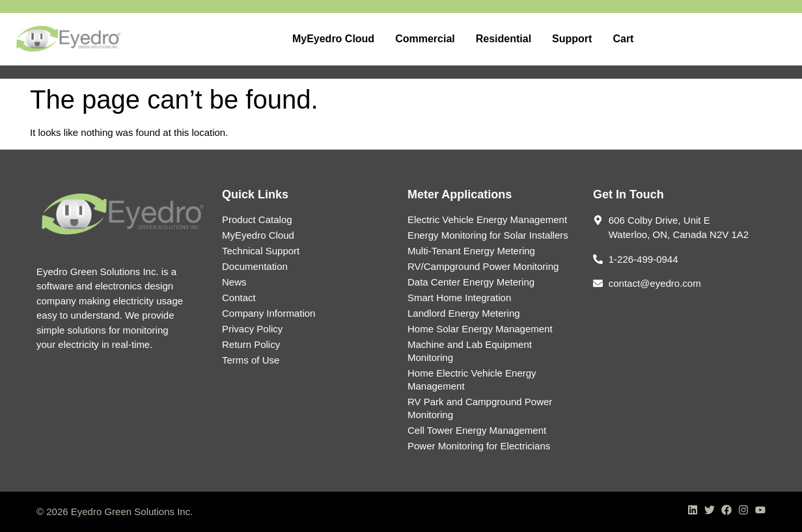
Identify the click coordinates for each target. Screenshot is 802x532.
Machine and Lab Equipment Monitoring (470, 351)
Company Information (269, 313)
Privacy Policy (252, 329)
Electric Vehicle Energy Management (487, 219)
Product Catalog (257, 219)
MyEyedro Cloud (258, 235)
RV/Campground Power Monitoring (483, 266)
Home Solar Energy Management (480, 329)
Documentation (255, 266)
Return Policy (251, 344)
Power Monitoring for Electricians (479, 446)
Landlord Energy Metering (464, 313)
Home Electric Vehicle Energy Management (472, 379)
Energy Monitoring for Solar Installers (488, 235)
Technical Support (261, 251)
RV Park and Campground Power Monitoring (480, 408)
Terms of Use (251, 360)
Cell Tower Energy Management (477, 430)
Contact (239, 298)
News (234, 282)
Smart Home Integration (459, 298)
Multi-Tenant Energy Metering (471, 251)
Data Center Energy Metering (471, 282)
